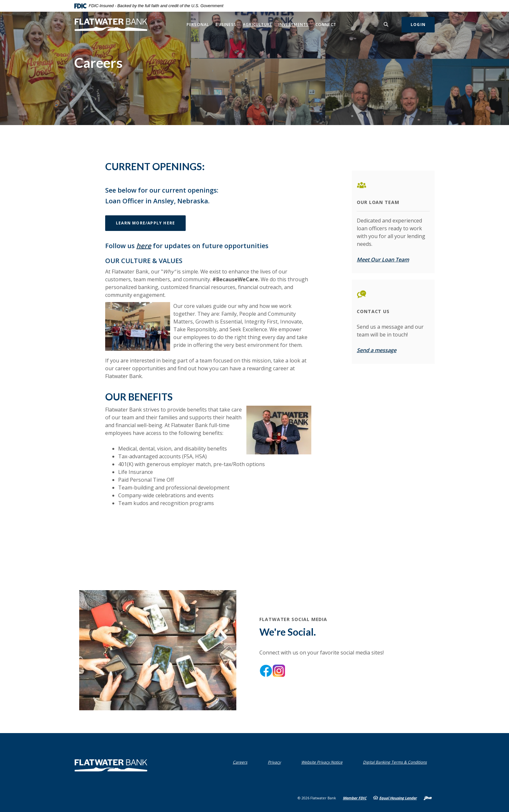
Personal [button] (198, 25)
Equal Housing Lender (398, 798)
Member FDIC (355, 798)
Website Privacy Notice (323, 762)
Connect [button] (326, 25)
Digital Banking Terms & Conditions (396, 762)
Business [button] (226, 25)
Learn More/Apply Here (151, 223)
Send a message (377, 350)
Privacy (276, 762)
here (144, 246)
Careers (240, 762)
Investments (294, 24)
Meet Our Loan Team (383, 260)
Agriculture (257, 25)
